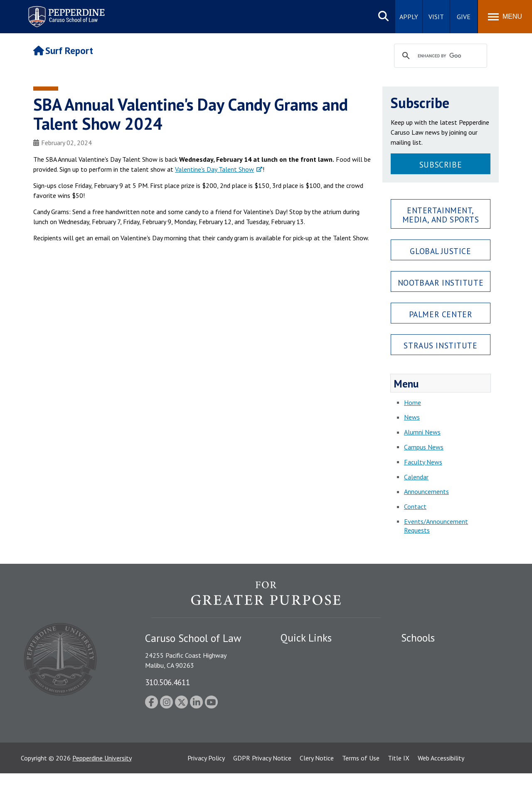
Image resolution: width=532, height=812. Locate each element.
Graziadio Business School (437, 682)
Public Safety (299, 653)
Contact (415, 506)
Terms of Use (361, 797)
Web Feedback (300, 763)
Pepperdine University (102, 797)
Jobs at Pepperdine (307, 697)
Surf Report (63, 51)
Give (464, 17)
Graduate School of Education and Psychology (449, 701)
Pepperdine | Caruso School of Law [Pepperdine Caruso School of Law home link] (65, 11)
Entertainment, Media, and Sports (441, 215)
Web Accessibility (441, 797)
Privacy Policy (206, 797)
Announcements (426, 491)
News (412, 417)
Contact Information (310, 711)
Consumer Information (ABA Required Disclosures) (319, 730)
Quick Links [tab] (306, 638)
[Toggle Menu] (505, 17)
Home (413, 402)
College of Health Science (437, 734)
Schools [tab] (418, 638)
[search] (439, 56)
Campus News (424, 447)
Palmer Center (441, 314)
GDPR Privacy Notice (262, 797)
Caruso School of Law (432, 668)
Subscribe (441, 164)
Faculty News (423, 462)
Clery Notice (317, 797)
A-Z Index (294, 749)
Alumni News (422, 432)
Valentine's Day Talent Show (214, 169)
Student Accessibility (309, 668)
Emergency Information (313, 682)
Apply (409, 17)
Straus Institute (440, 345)
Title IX (399, 797)
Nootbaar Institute (441, 283)
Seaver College (422, 653)
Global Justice (440, 251)
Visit (436, 17)
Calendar (416, 477)
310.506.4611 (167, 682)
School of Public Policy (433, 720)
